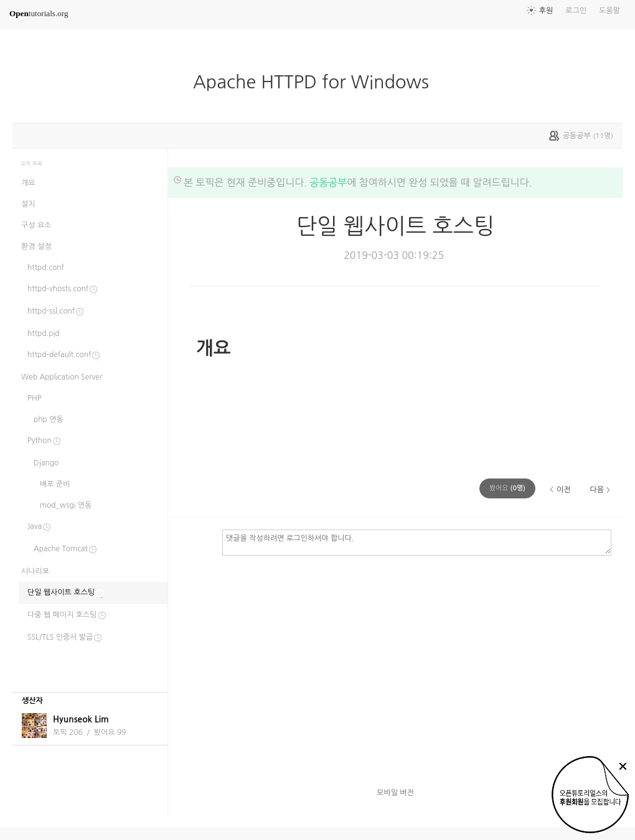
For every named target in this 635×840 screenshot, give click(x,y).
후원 (546, 11)
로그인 (576, 11)
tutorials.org (39, 13)
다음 (597, 490)
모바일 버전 (395, 793)
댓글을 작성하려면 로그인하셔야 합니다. (417, 542)
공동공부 (328, 182)
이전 (564, 490)
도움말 (609, 11)
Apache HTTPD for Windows (316, 82)
